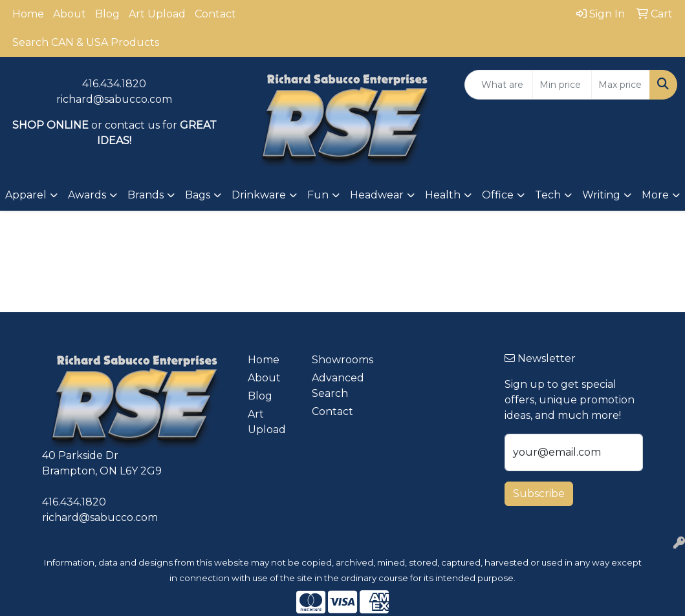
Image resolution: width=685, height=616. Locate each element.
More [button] (655, 195)
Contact (215, 14)
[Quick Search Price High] (621, 85)
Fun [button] (318, 195)
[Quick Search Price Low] (562, 85)
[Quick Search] (499, 85)
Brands (146, 195)
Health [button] (443, 195)
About (70, 14)
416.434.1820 (114, 84)
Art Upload (157, 14)
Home (28, 14)
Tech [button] (548, 195)
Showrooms (336, 360)
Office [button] (498, 195)
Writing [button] (601, 195)
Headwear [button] (377, 195)
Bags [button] (198, 195)
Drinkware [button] (259, 195)
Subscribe (539, 494)
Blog (107, 14)
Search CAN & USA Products (86, 42)
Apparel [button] (26, 195)
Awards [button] (87, 195)
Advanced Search (336, 386)
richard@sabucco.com (114, 99)
